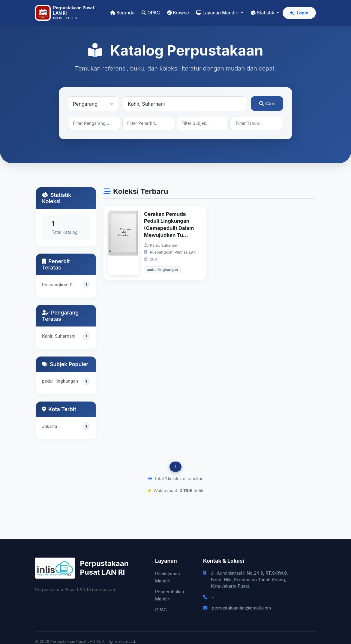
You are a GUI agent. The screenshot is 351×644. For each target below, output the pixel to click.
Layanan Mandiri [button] (218, 13)
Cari (267, 104)
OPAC (151, 13)
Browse (178, 13)
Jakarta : (51, 426)
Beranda (122, 13)
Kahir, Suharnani (59, 336)
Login (299, 13)
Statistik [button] (263, 13)
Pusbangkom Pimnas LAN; (62, 285)
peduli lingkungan (60, 382)
